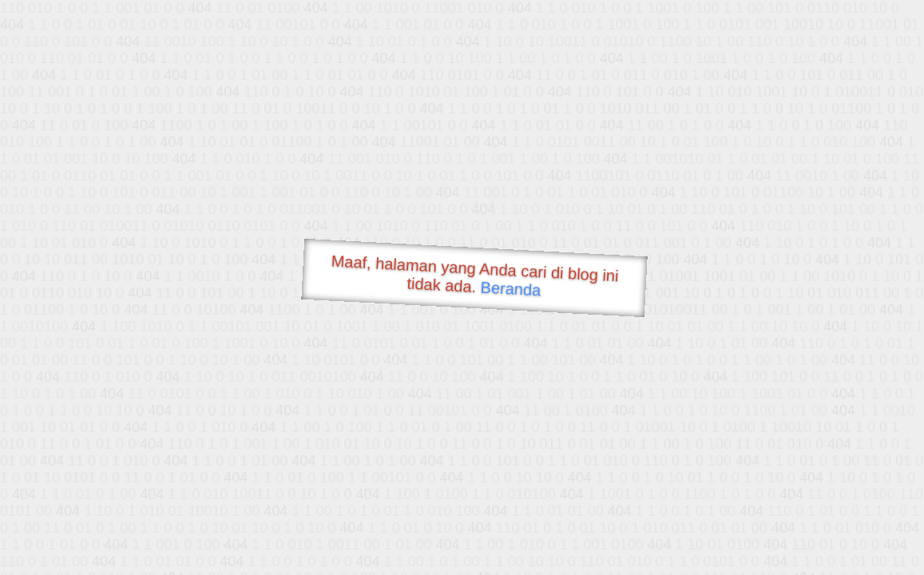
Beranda (511, 288)
